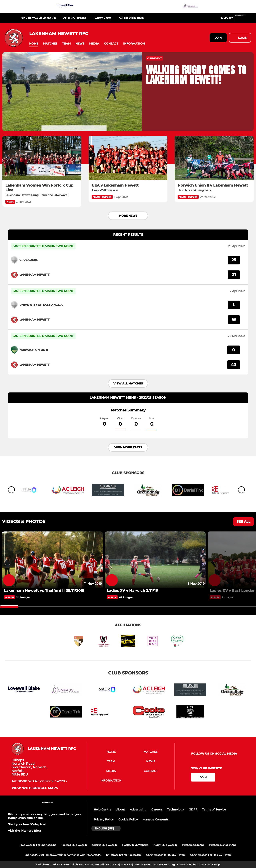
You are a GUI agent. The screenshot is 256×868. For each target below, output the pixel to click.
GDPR (193, 809)
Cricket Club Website (105, 845)
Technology (176, 809)
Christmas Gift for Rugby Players (166, 855)
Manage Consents (156, 819)
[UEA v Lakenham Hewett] (128, 158)
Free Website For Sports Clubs (38, 845)
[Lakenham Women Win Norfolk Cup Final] (42, 158)
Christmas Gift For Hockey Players (211, 855)
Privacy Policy (104, 819)
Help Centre (103, 809)
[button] (34, 44)
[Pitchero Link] (243, 20)
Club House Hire (75, 18)
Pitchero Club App (193, 845)
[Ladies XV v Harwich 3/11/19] (155, 560)
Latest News (102, 18)
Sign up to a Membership (39, 18)
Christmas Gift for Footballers (124, 855)
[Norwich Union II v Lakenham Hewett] (214, 158)
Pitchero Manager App (223, 845)
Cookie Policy (128, 819)
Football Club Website (74, 845)
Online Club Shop (131, 18)
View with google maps (35, 788)
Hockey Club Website (135, 845)
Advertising (138, 809)
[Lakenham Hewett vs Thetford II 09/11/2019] (52, 560)
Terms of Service (214, 809)
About (121, 809)
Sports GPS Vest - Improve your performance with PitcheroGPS (63, 855)
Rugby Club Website (165, 845)
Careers (157, 809)
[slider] (9, 607)
